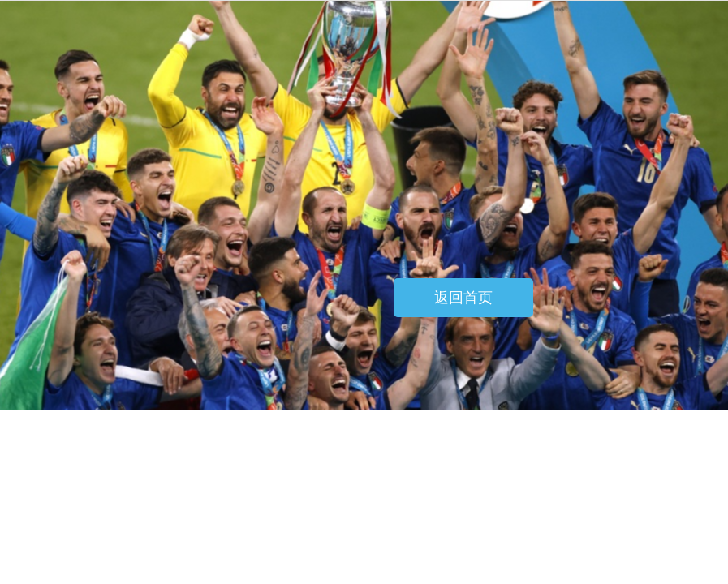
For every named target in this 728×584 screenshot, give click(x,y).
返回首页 (463, 298)
